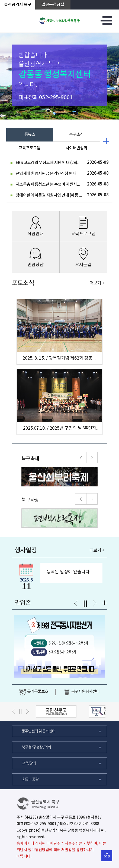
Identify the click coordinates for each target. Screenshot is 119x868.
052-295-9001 (56, 98)
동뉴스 (30, 135)
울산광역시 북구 (18, 5)
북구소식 (76, 135)
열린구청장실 (53, 5)
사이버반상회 (76, 148)
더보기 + (97, 283)
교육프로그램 (30, 148)
